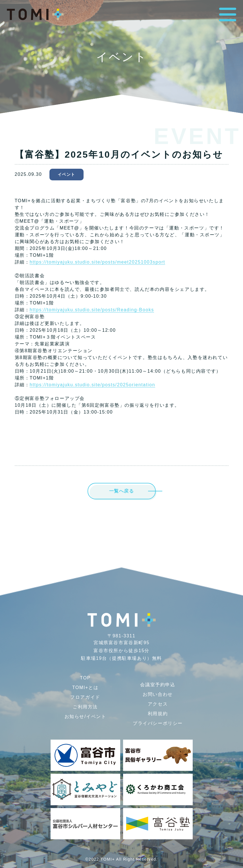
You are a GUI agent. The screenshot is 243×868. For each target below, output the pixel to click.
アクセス (158, 704)
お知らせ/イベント (85, 716)
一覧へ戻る (122, 491)
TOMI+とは (85, 687)
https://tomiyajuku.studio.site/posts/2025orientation (92, 385)
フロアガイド (85, 697)
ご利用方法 (85, 707)
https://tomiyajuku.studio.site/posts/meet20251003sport (97, 262)
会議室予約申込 (158, 685)
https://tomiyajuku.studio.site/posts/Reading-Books (92, 310)
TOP (85, 678)
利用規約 (158, 714)
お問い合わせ (158, 694)
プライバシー (158, 723)
